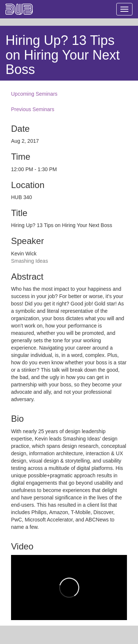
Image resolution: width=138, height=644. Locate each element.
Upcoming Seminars (34, 94)
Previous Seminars (33, 109)
